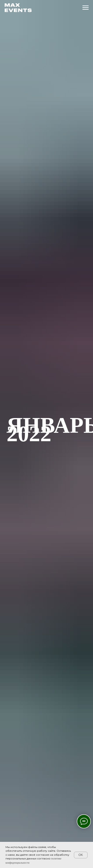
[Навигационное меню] (86, 8)
